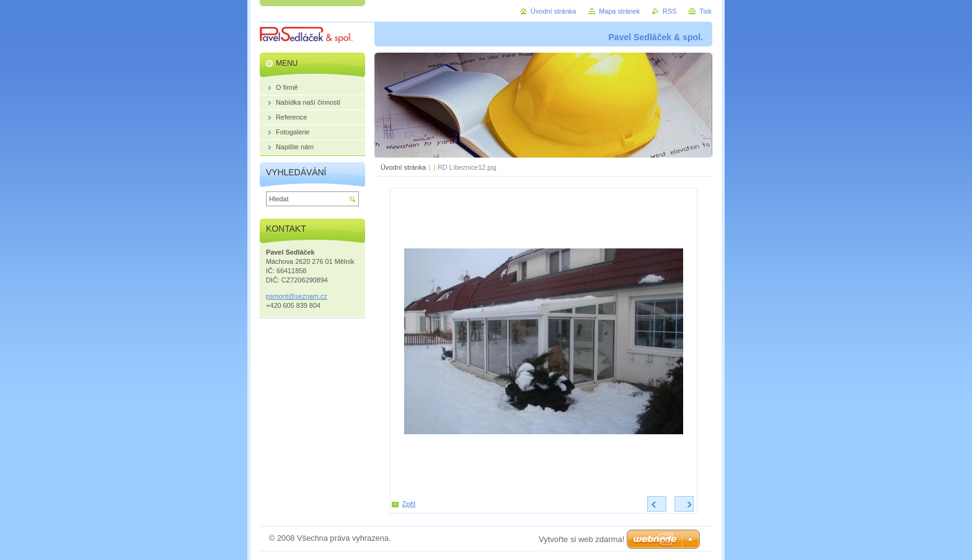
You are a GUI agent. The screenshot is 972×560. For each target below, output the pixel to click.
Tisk (705, 11)
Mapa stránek (619, 11)
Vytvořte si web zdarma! (581, 539)
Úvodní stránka (403, 167)
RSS (669, 11)
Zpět (409, 504)
